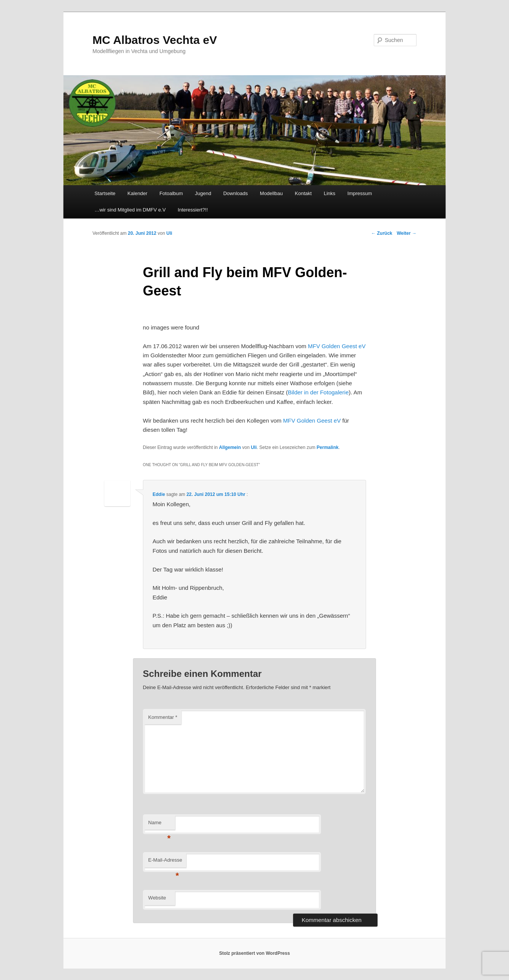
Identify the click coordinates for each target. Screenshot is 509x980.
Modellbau (271, 193)
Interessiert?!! (193, 210)
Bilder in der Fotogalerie (318, 392)
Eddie (159, 494)
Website (157, 898)
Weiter (407, 233)
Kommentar (163, 717)
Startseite (105, 193)
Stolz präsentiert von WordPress (254, 953)
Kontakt (303, 193)
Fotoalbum (171, 193)
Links (329, 193)
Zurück (382, 233)
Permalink (328, 447)
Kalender (138, 193)
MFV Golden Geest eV (337, 346)
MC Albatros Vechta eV (155, 40)
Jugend (203, 193)
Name (160, 825)
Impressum (360, 193)
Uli (254, 447)
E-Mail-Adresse (165, 862)
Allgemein (230, 447)
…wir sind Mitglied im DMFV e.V (130, 210)
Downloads (235, 193)
